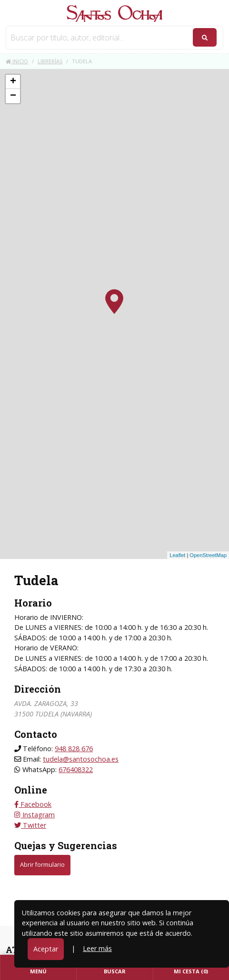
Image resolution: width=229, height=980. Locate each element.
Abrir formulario (42, 865)
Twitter (30, 825)
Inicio (17, 61)
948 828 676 (74, 749)
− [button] (13, 96)
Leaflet (177, 555)
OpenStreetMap (208, 555)
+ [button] (13, 82)
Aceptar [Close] (46, 949)
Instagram (35, 815)
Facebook (33, 804)
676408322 (76, 769)
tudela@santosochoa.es (81, 759)
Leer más (97, 948)
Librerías (50, 61)
